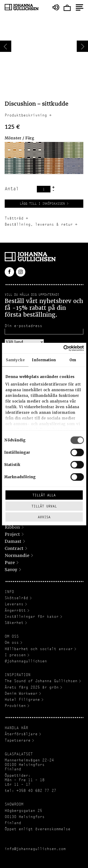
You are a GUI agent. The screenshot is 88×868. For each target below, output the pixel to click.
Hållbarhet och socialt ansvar (39, 649)
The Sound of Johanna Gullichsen (41, 681)
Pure (10, 563)
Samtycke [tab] (15, 360)
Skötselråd (16, 598)
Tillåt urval (44, 506)
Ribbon (12, 527)
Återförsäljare (21, 734)
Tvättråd (14, 218)
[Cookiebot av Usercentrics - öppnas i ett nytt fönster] (64, 348)
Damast (13, 541)
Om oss (12, 642)
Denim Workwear (21, 693)
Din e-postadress (23, 326)
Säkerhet (14, 623)
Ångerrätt (15, 610)
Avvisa (44, 517)
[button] (15, 150)
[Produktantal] (44, 189)
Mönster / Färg (19, 138)
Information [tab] (44, 360)
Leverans (14, 604)
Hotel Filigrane (22, 700)
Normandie (17, 555)
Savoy (11, 570)
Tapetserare (18, 740)
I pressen (15, 655)
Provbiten (15, 706)
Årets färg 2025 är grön (32, 687)
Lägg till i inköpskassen (42, 204)
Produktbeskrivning (26, 115)
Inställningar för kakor (32, 617)
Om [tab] (73, 360)
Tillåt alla (44, 495)
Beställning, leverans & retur (39, 224)
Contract (14, 548)
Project (12, 534)
